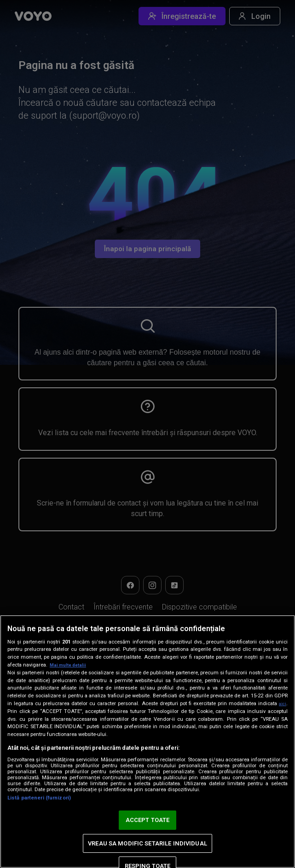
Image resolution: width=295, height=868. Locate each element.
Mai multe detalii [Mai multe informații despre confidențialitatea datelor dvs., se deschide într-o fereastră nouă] (70, 665)
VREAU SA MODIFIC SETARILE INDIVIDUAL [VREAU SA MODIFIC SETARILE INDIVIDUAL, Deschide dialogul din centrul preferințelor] (147, 843)
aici (282, 703)
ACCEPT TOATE (148, 820)
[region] (147, 742)
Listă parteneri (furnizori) (39, 798)
